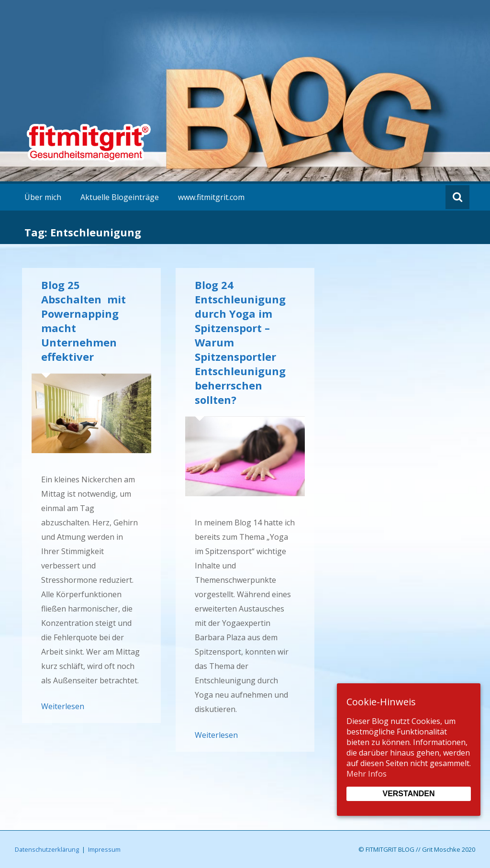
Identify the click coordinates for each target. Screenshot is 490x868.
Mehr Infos (367, 774)
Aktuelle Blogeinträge (120, 197)
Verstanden (408, 794)
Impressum (104, 849)
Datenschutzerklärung (47, 849)
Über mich (43, 197)
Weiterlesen (63, 706)
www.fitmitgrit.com (211, 197)
